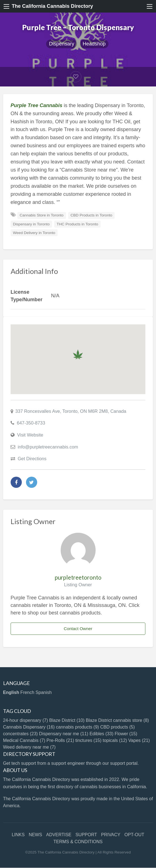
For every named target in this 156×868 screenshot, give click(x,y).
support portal (124, 763)
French (27, 692)
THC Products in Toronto (77, 224)
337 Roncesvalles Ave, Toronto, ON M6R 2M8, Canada (71, 411)
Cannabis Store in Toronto (42, 215)
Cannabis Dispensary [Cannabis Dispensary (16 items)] (29, 727)
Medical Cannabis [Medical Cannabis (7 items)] (24, 740)
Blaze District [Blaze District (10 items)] (67, 720)
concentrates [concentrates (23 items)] (21, 734)
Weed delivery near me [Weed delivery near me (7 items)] (29, 747)
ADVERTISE (59, 835)
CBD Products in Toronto (91, 215)
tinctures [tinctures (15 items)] (88, 740)
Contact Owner (78, 629)
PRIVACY (111, 835)
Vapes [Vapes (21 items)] (139, 740)
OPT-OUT (134, 835)
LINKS (18, 835)
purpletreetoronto (78, 577)
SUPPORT (86, 835)
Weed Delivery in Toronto (34, 233)
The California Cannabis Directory (52, 6)
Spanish (44, 692)
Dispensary (62, 44)
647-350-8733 (31, 423)
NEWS (36, 835)
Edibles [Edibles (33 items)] (101, 734)
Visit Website (30, 435)
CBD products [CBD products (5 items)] (117, 727)
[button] (78, 354)
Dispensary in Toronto (31, 224)
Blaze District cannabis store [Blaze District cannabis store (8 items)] (117, 720)
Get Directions (32, 459)
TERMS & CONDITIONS (78, 842)
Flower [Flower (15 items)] (126, 734)
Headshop (94, 44)
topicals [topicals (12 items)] (115, 740)
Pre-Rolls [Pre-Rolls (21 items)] (60, 740)
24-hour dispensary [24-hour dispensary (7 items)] (26, 720)
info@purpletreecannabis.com (48, 447)
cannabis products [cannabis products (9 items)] (77, 727)
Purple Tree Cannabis (36, 105)
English (11, 692)
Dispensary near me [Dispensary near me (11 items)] (64, 734)
